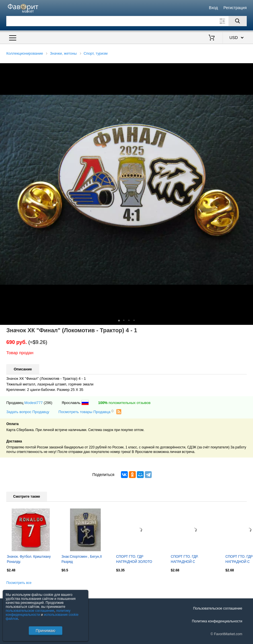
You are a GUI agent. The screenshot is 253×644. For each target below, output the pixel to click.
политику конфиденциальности (38, 613)
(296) (48, 403)
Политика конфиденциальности (217, 621)
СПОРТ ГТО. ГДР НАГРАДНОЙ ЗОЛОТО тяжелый (134, 560)
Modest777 (34, 403)
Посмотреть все (19, 583)
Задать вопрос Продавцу (28, 412)
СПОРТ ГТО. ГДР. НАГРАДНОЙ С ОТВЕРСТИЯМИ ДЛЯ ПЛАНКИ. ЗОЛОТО (188, 560)
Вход (213, 8)
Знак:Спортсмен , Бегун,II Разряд (82, 559)
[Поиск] (238, 21)
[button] (248, 68)
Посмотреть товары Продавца (86, 412)
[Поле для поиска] (127, 21)
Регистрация (235, 8)
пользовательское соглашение (30, 611)
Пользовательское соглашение (218, 608)
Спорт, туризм (96, 53)
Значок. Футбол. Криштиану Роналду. (29, 559)
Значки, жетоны (63, 53)
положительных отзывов (124, 403)
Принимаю (45, 631)
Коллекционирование (25, 53)
